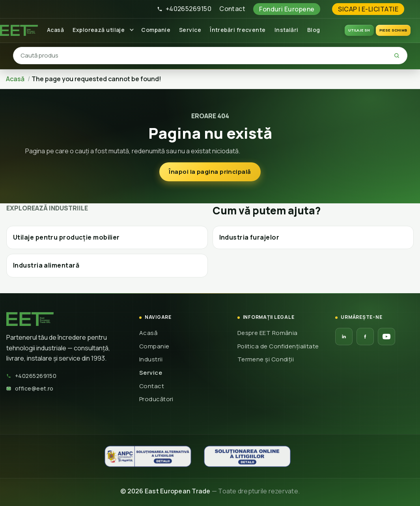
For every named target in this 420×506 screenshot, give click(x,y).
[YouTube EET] (386, 337)
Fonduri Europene (287, 9)
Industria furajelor (249, 237)
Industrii (151, 359)
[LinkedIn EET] (344, 337)
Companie (156, 30)
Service (190, 30)
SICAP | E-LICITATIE (368, 9)
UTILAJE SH (359, 30)
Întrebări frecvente (238, 30)
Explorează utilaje (99, 30)
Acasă (55, 30)
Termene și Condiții (266, 359)
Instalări (287, 30)
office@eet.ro (30, 388)
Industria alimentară (46, 265)
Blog (314, 30)
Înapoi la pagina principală (210, 172)
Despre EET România (268, 333)
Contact (232, 9)
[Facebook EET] (365, 337)
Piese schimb (393, 30)
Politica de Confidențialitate (278, 346)
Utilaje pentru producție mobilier (66, 237)
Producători (156, 399)
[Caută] (397, 56)
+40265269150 (184, 9)
